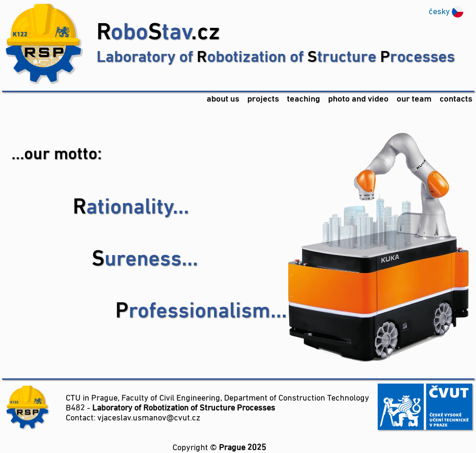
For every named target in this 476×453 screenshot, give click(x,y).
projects (263, 99)
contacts (456, 99)
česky (439, 12)
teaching (303, 99)
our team (414, 99)
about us (223, 99)
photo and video (358, 99)
